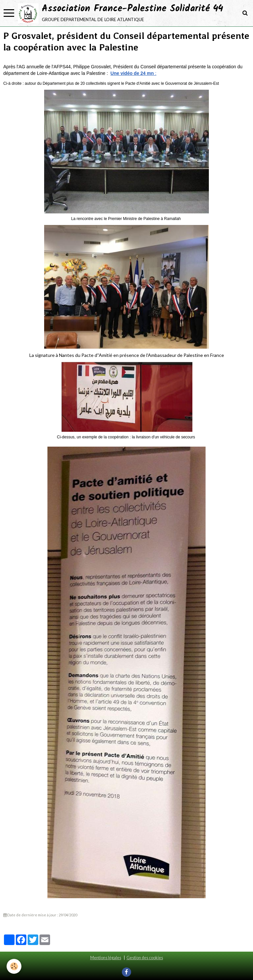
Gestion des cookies (145, 958)
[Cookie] (14, 966)
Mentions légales (106, 958)
